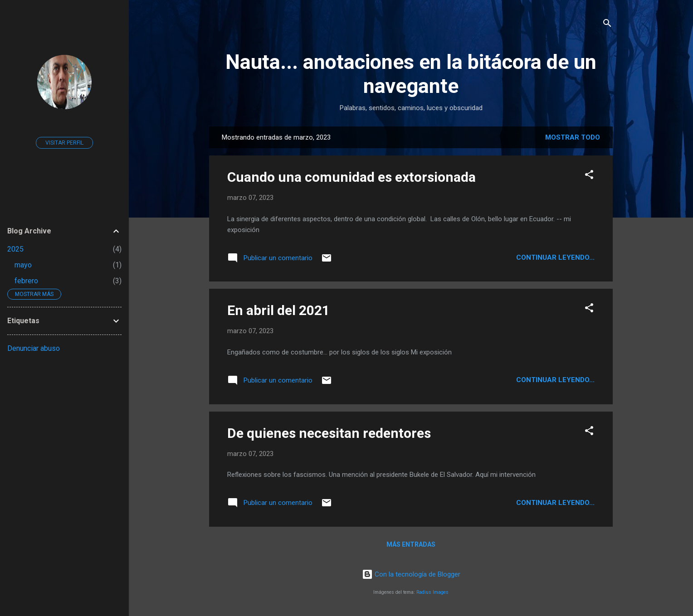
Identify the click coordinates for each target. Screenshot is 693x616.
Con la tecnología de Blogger (411, 574)
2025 (15, 249)
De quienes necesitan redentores (329, 433)
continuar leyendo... (555, 257)
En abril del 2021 (278, 310)
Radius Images (432, 592)
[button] (589, 176)
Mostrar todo (573, 137)
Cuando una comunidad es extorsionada (351, 177)
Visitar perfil (64, 143)
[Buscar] (607, 25)
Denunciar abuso (34, 348)
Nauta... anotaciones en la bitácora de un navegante (411, 74)
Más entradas (411, 544)
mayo (23, 265)
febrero (26, 281)
